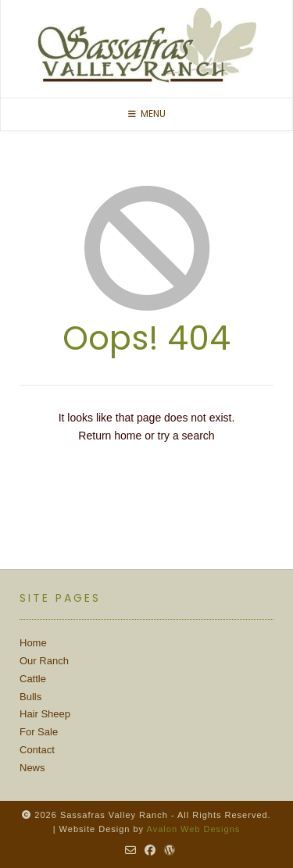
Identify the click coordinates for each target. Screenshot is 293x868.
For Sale (39, 732)
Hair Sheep (45, 714)
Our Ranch (44, 661)
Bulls (30, 697)
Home (33, 643)
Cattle (33, 679)
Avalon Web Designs (194, 829)
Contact (37, 750)
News (32, 768)
